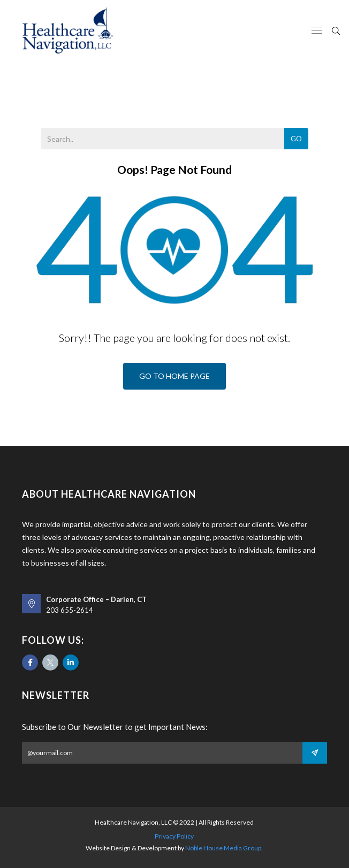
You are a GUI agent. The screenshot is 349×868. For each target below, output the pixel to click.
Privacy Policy (174, 836)
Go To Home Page (174, 376)
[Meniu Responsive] (317, 31)
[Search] (336, 30)
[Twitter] (50, 663)
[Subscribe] (315, 753)
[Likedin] (71, 663)
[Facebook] (30, 663)
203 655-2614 (70, 610)
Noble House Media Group (223, 848)
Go (296, 139)
